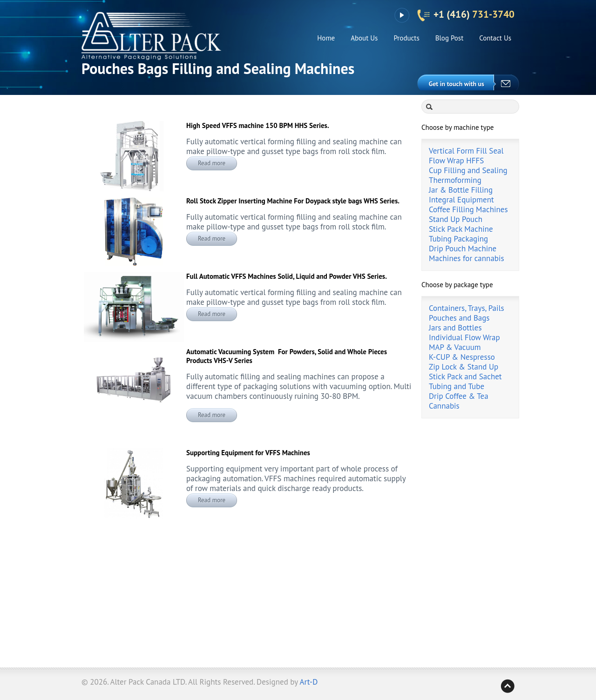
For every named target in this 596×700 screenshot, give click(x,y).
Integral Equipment (461, 200)
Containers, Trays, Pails (467, 308)
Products (406, 38)
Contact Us (495, 38)
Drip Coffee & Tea (459, 396)
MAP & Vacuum (455, 347)
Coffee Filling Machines (468, 209)
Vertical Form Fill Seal (466, 151)
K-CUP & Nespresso (462, 357)
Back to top (508, 686)
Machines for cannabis (467, 258)
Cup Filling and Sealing (468, 170)
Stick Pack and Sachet (465, 377)
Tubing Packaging (458, 239)
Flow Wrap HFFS (456, 161)
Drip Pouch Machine (463, 249)
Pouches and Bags (459, 318)
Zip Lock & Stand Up (464, 367)
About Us (364, 38)
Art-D (309, 682)
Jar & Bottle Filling (461, 190)
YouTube (402, 15)
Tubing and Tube (457, 386)
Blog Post (450, 38)
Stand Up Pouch (456, 219)
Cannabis (444, 406)
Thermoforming (455, 180)
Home (326, 38)
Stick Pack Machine (461, 229)
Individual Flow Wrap (464, 337)
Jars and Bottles (455, 328)
